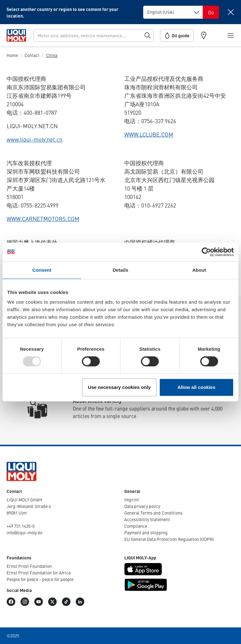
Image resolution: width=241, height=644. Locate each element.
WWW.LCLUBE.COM (149, 134)
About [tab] (199, 270)
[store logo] (16, 35)
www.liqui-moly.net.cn (35, 139)
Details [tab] (120, 270)
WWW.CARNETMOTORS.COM (43, 219)
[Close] (230, 12)
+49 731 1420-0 (21, 526)
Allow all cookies (196, 387)
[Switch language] (211, 12)
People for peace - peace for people (40, 579)
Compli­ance (136, 526)
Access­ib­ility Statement (147, 519)
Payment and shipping (146, 532)
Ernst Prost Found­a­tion (29, 566)
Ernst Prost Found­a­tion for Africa (39, 573)
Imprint (132, 500)
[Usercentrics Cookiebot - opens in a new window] (206, 252)
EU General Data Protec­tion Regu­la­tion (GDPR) (169, 539)
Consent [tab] (42, 270)
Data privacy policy (142, 506)
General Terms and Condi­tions (153, 513)
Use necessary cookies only (119, 387)
